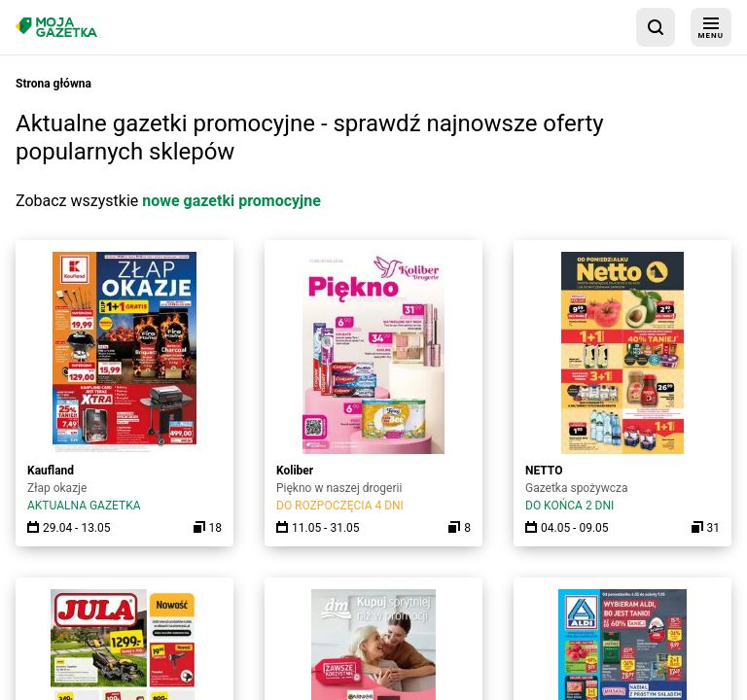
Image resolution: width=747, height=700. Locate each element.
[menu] (711, 27)
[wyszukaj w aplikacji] (656, 27)
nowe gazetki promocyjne (231, 201)
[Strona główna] (56, 27)
